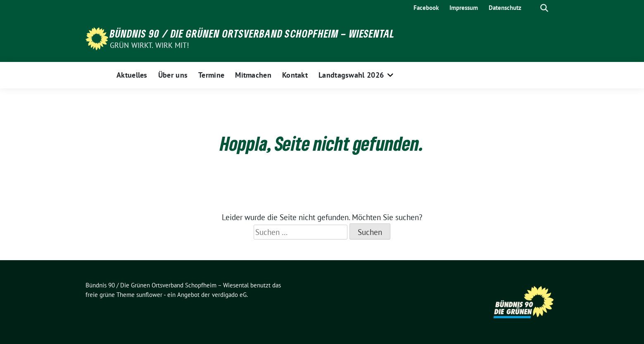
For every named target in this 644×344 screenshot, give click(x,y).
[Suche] (532, 8)
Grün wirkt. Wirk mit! (150, 45)
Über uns (173, 75)
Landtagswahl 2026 (351, 75)
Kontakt (295, 75)
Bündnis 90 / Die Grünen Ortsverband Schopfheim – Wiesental (252, 33)
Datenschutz (505, 8)
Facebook (426, 8)
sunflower (149, 295)
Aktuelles (132, 75)
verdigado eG (229, 295)
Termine (211, 75)
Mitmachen (253, 75)
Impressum (464, 8)
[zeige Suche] (544, 8)
